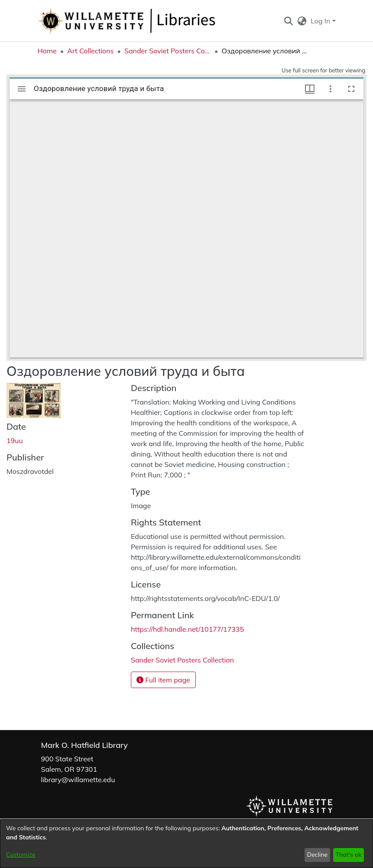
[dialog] (186, 844)
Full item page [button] (163, 680)
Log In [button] (321, 21)
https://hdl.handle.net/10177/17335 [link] (187, 629)
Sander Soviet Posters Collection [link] (168, 51)
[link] (182, 660)
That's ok (348, 855)
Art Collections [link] (90, 51)
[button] (289, 21)
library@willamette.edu (78, 780)
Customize (21, 855)
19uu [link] (15, 441)
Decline (318, 855)
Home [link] (47, 51)
